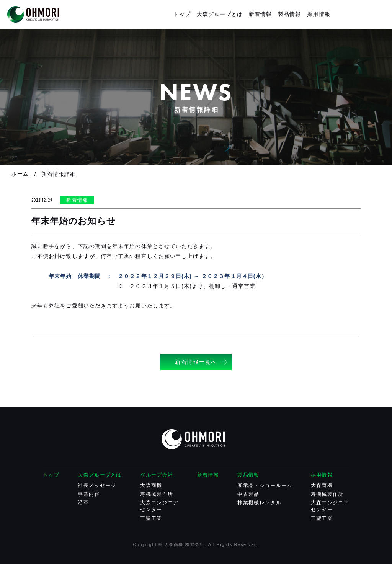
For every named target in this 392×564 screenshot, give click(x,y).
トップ (182, 14)
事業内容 (89, 494)
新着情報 (260, 14)
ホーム (20, 174)
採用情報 (318, 14)
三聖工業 (151, 518)
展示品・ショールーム (265, 485)
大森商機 (151, 485)
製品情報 (289, 14)
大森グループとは (220, 14)
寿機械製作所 (157, 494)
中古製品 (248, 494)
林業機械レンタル (259, 503)
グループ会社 (157, 475)
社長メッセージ (97, 485)
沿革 (83, 503)
